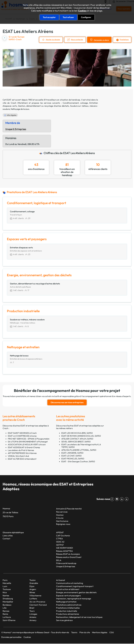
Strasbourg (8, 599)
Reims (5, 614)
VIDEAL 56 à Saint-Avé (18, 456)
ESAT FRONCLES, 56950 (73, 459)
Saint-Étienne (9, 620)
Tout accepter (49, 17)
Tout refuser (68, 17)
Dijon (32, 586)
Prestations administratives (69, 605)
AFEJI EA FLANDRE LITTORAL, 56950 (79, 450)
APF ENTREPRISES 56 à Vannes (22, 453)
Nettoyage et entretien (66, 602)
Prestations (124, 39)
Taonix (74, 633)
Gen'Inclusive (62, 521)
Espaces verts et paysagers (69, 596)
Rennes (6, 611)
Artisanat (61, 580)
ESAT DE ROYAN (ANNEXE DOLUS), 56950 (81, 436)
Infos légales (12, 115)
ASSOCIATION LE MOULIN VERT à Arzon (27, 445)
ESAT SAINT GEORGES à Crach (22, 433)
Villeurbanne (35, 596)
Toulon (33, 580)
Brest (32, 608)
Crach (14, 103)
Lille (5, 608)
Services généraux (64, 620)
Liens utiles (8, 536)
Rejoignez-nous (63, 524)
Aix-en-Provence (37, 602)
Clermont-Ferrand (38, 605)
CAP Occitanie (63, 536)
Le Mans (33, 599)
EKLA (59, 560)
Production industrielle (67, 611)
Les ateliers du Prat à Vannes (21, 450)
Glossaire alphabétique (13, 533)
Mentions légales (100, 633)
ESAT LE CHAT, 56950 (71, 456)
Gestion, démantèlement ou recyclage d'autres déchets (44, 106)
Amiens (33, 617)
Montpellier (8, 602)
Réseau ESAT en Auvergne (68, 554)
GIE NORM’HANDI (65, 548)
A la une (60, 518)
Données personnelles (11, 637)
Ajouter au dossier (53, 39)
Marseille (7, 583)
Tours (32, 611)
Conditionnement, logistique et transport (75, 586)
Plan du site (85, 633)
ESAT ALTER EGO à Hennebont (22, 459)
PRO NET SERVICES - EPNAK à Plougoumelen (29, 439)
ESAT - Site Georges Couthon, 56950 (78, 462)
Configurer (86, 17)
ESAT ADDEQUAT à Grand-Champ (24, 448)
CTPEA (59, 539)
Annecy (33, 620)
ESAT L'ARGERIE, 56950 (72, 453)
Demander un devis (101, 40)
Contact (6, 539)
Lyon (5, 586)
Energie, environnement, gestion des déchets (76, 593)
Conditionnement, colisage (75, 103)
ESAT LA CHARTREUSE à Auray (22, 436)
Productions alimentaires (68, 614)
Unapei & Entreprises (16, 129)
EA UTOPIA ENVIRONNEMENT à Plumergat (28, 442)
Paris (5, 580)
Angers (33, 590)
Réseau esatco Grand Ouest (69, 557)
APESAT (60, 533)
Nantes (6, 596)
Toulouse (7, 590)
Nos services (62, 512)
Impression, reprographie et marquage (74, 599)
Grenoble (34, 583)
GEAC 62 (60, 542)
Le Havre (7, 617)
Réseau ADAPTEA (64, 551)
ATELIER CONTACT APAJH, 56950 (77, 439)
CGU (112, 633)
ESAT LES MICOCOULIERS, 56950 (77, 433)
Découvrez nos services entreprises (67, 403)
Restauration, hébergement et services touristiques (79, 617)
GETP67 (60, 545)
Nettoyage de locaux (20, 109)
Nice (5, 593)
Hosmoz (60, 515)
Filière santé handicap (66, 564)
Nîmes (32, 593)
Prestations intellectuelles (68, 608)
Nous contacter (77, 39)
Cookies (82, 11)
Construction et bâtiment (68, 590)
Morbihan (23, 103)
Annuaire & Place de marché (69, 509)
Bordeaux (7, 605)
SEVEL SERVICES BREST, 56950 (76, 442)
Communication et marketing (70, 583)
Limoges (33, 614)
